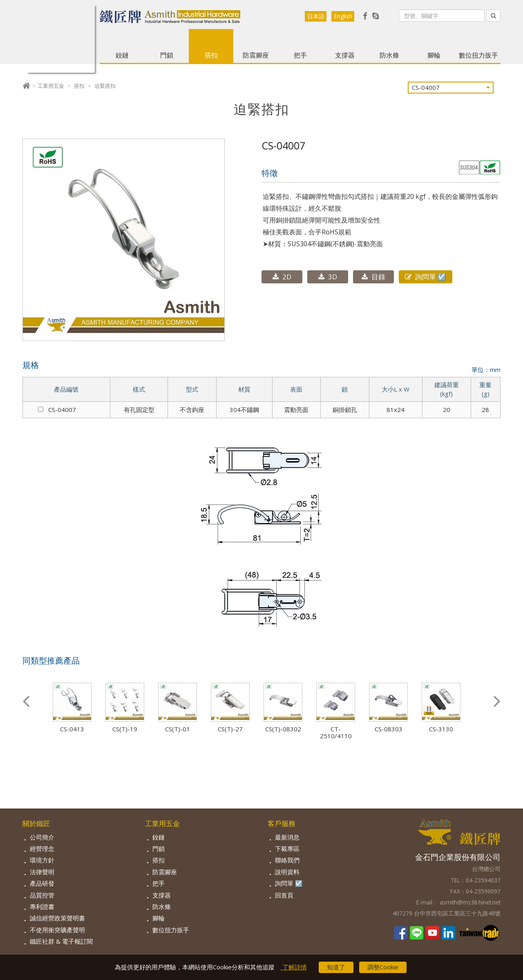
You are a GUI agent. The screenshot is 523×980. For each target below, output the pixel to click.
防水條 (389, 55)
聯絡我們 (287, 860)
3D (328, 277)
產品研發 (42, 883)
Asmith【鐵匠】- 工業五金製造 (61, 39)
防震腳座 (256, 55)
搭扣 (211, 55)
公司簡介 (42, 837)
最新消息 (287, 837)
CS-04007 (57, 410)
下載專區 (287, 849)
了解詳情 (294, 967)
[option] (77, 708)
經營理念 (42, 849)
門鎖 (167, 55)
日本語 (316, 16)
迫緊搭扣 (105, 86)
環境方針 (42, 860)
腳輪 (434, 55)
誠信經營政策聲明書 (57, 918)
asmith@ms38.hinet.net (469, 902)
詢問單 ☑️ (426, 277)
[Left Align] (493, 16)
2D (282, 277)
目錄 (373, 277)
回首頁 (284, 895)
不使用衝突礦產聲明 (57, 930)
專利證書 (42, 906)
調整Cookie (383, 967)
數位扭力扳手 (478, 55)
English (343, 16)
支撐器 (345, 55)
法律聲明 (42, 872)
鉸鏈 (122, 55)
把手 (300, 55)
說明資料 (287, 872)
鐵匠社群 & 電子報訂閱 (61, 941)
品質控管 (42, 895)
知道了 (336, 967)
